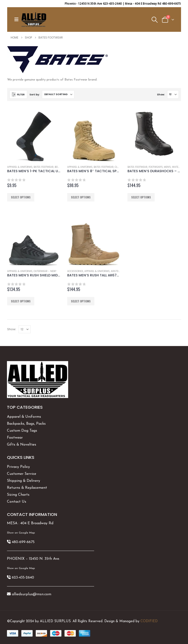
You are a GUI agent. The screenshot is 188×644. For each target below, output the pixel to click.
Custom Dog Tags (22, 431)
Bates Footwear (44, 167)
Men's (167, 167)
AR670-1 (116, 271)
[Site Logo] (34, 19)
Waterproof (180, 167)
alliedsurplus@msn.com (32, 594)
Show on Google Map (21, 533)
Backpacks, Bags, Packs (26, 424)
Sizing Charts (18, 495)
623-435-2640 (23, 578)
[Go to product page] (34, 135)
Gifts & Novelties (22, 445)
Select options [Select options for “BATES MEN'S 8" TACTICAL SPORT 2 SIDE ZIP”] (81, 197)
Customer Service (22, 474)
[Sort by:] (58, 94)
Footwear (15, 438)
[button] (18, 19)
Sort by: (35, 94)
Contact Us (17, 502)
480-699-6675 (23, 542)
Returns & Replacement (27, 488)
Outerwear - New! (45, 271)
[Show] (173, 94)
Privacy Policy (18, 467)
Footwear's (156, 167)
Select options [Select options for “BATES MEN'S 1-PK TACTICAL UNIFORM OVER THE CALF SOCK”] (21, 197)
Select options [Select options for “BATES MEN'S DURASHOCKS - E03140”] (141, 197)
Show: (161, 94)
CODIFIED (149, 621)
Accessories (75, 271)
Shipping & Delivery (24, 481)
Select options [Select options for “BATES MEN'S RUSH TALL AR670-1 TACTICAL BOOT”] (81, 301)
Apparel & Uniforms (20, 167)
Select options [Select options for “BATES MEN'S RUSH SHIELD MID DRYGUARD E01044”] (21, 301)
